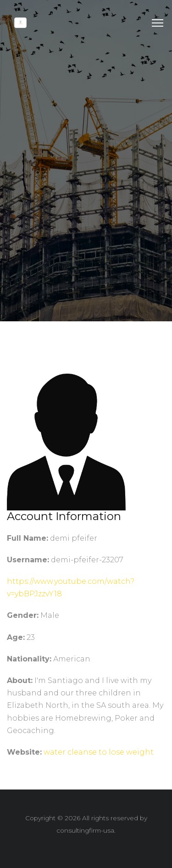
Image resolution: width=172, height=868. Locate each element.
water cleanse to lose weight (99, 757)
